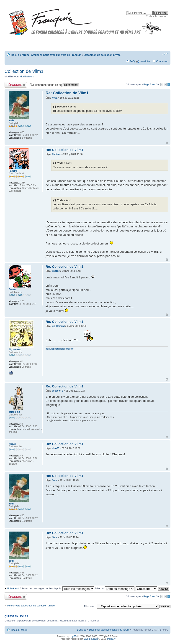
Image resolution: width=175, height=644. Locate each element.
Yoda (55, 98)
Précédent (13, 588)
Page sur (150, 84)
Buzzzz (56, 271)
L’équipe (82, 630)
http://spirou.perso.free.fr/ (60, 349)
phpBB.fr (111, 639)
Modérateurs (27, 76)
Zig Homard (58, 326)
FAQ (132, 61)
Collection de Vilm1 (24, 71)
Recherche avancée (157, 16)
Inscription (145, 61)
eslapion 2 (58, 391)
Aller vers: (89, 606)
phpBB (73, 636)
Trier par (115, 588)
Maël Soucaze (91, 639)
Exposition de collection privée (102, 55)
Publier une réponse (16, 85)
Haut (167, 143)
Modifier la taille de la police (165, 54)
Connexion (162, 61)
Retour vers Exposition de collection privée (31, 606)
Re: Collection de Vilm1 (67, 93)
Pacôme (56, 154)
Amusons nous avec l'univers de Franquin (56, 55)
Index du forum (20, 55)
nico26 (56, 448)
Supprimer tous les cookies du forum (109, 630)
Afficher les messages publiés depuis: (57, 588)
